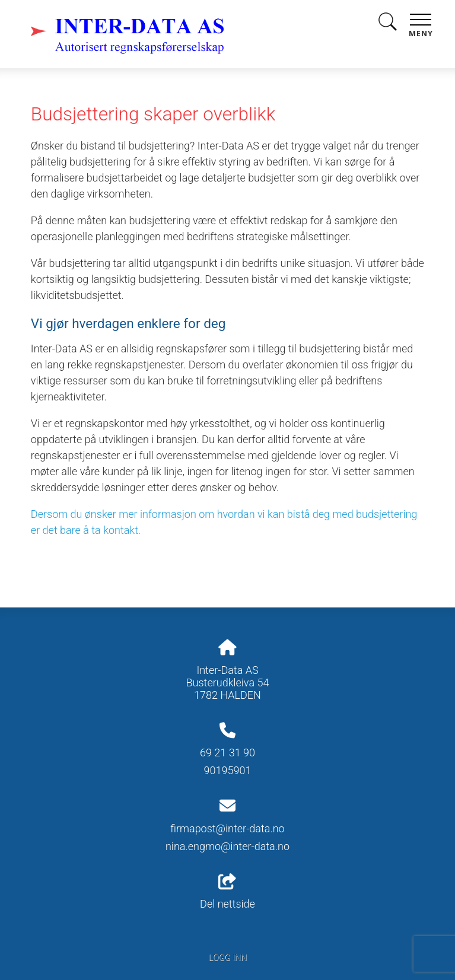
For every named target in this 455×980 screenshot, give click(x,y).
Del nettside (227, 892)
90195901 (228, 770)
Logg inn (227, 958)
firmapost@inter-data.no (227, 828)
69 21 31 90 (227, 752)
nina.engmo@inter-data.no (227, 846)
